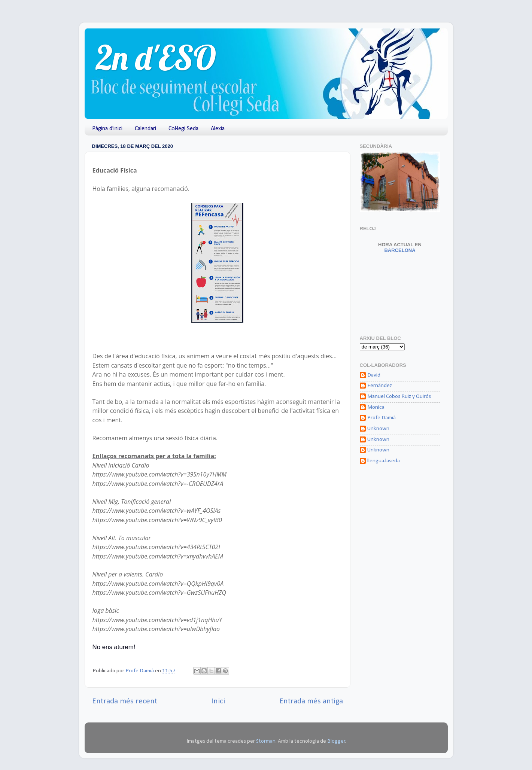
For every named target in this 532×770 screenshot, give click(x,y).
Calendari (145, 129)
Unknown (378, 429)
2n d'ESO (156, 57)
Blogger (336, 741)
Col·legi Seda (183, 129)
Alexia (218, 129)
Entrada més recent (125, 701)
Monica (376, 407)
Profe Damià (381, 418)
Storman (266, 741)
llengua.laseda (384, 461)
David (374, 375)
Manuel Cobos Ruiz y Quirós (399, 397)
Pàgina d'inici (107, 129)
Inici (218, 701)
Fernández (380, 386)
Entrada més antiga (311, 701)
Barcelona (400, 247)
